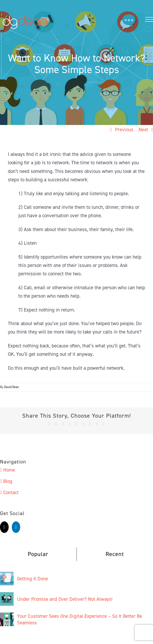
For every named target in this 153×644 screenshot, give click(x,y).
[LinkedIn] (16, 527)
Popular (38, 554)
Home (9, 470)
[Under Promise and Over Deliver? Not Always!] (7, 596)
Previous (124, 130)
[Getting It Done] (7, 576)
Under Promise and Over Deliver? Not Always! (65, 599)
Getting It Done (32, 579)
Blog (8, 481)
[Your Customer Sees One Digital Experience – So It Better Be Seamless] (7, 617)
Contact (11, 492)
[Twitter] (4, 527)
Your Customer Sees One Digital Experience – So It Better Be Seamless (80, 619)
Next (143, 130)
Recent (115, 554)
